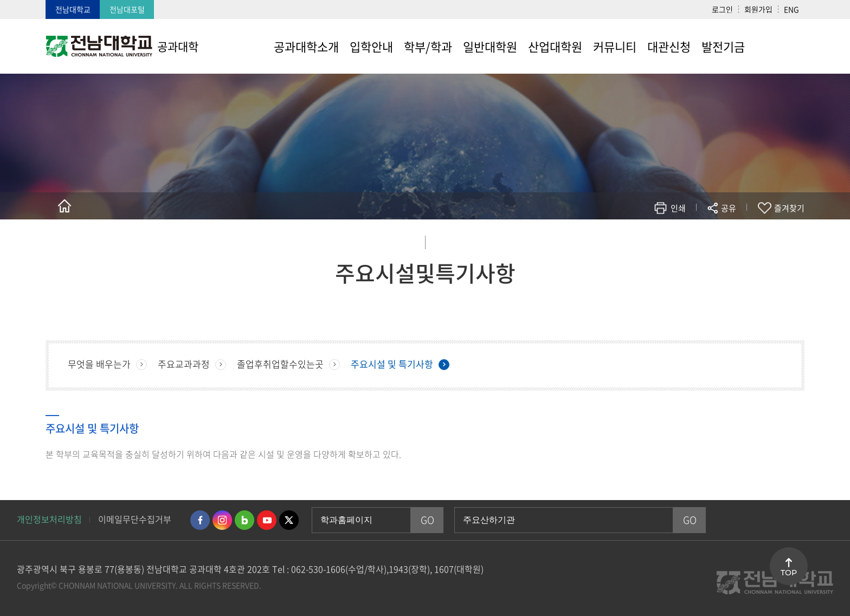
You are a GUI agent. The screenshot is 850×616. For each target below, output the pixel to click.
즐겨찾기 (789, 208)
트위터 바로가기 (289, 520)
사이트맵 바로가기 (777, 46)
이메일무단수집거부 (135, 519)
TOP (789, 573)
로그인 (722, 9)
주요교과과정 (184, 364)
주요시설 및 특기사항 (392, 364)
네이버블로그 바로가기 (244, 520)
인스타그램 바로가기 (222, 520)
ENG (791, 9)
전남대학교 (73, 9)
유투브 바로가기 (267, 520)
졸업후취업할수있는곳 (280, 364)
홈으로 (65, 206)
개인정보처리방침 (49, 519)
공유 (729, 208)
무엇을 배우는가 (99, 364)
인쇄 (678, 208)
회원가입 (758, 9)
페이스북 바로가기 (200, 520)
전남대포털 (127, 9)
